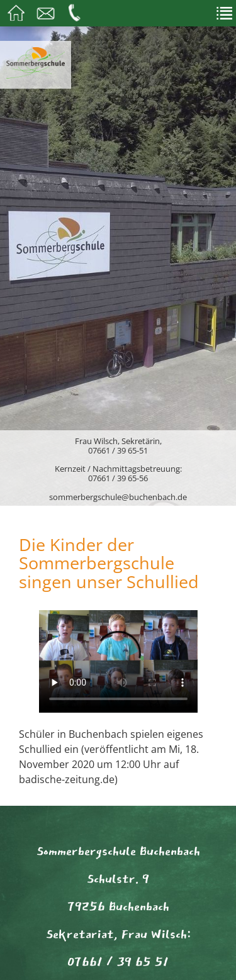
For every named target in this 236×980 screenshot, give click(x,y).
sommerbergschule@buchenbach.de (118, 497)
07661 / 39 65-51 (118, 450)
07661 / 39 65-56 (118, 478)
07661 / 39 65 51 (118, 962)
